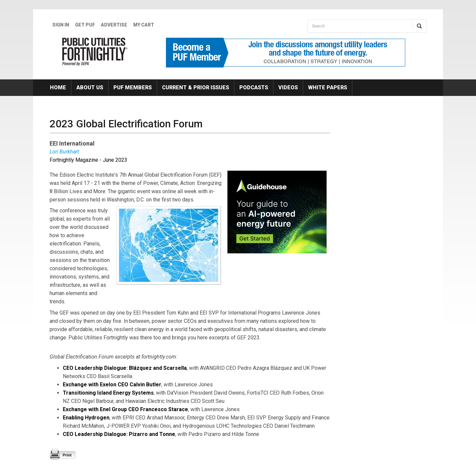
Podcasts (254, 87)
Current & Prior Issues (196, 87)
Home (58, 87)
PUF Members (133, 87)
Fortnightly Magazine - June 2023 (88, 160)
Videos (288, 87)
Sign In (61, 25)
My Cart (144, 25)
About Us (90, 87)
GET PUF (85, 25)
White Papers (328, 87)
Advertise (114, 25)
